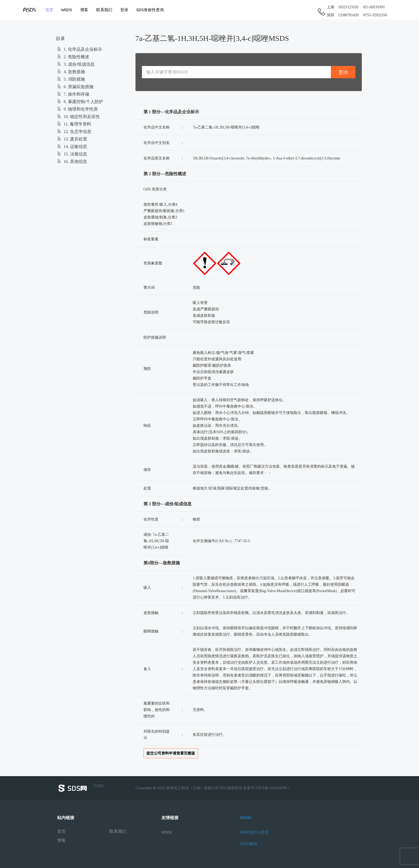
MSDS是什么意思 (254, 832)
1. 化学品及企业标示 (80, 49)
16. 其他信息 (72, 161)
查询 (343, 72)
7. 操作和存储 (73, 94)
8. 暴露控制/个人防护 (80, 102)
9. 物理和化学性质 (77, 109)
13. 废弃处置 (72, 139)
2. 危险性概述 (73, 57)
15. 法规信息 (72, 154)
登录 (124, 10)
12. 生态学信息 (74, 132)
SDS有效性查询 (150, 10)
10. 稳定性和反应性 (79, 117)
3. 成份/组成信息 (76, 64)
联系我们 (104, 10)
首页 (49, 10)
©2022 (80, 788)
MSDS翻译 (249, 844)
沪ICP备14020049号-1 (273, 788)
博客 (84, 10)
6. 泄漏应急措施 (75, 87)
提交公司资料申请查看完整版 (171, 753)
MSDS (67, 10)
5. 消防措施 (71, 79)
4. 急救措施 (71, 72)
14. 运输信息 (72, 146)
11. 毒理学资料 (74, 124)
